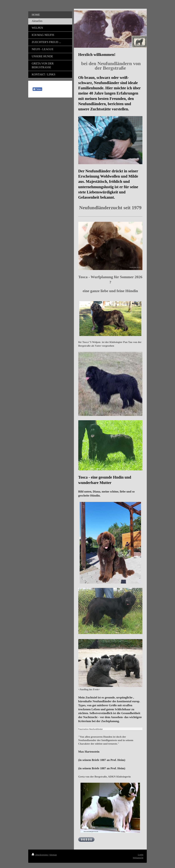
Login (141, 855)
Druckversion (40, 855)
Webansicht (138, 858)
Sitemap (53, 855)
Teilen (37, 89)
